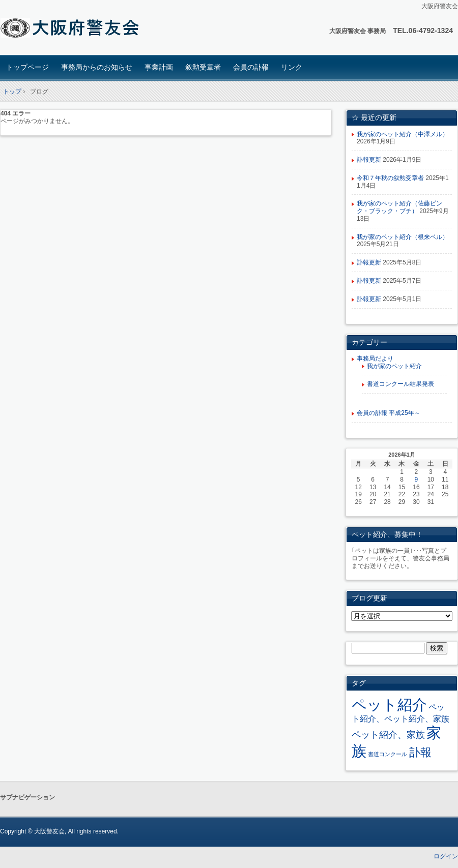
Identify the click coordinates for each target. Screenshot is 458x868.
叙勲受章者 (203, 67)
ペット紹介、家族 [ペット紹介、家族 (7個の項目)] (388, 735)
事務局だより (375, 358)
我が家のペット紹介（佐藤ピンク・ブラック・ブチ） (399, 207)
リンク (292, 67)
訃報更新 (369, 160)
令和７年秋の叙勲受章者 (390, 178)
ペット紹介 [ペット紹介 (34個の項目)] (389, 705)
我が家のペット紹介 (394, 366)
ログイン (446, 856)
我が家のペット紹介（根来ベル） (403, 237)
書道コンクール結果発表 (400, 384)
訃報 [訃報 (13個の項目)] (420, 752)
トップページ (27, 67)
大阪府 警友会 (71, 29)
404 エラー (16, 113)
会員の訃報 (251, 67)
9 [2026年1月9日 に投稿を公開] (417, 480)
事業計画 (159, 67)
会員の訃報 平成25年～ (389, 413)
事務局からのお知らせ (97, 67)
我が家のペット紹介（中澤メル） (403, 134)
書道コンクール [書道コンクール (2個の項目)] (388, 754)
